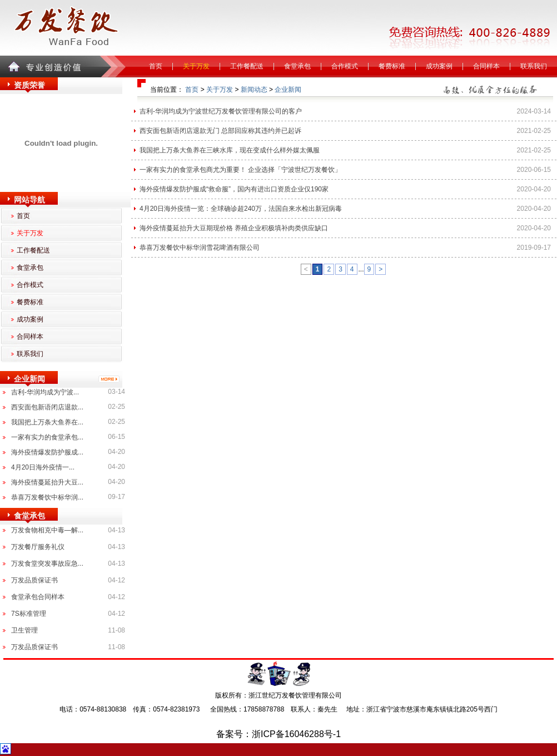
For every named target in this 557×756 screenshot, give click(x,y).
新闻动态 (254, 90)
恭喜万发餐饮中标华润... (47, 497)
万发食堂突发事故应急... (47, 564)
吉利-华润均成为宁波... (45, 392)
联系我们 (534, 66)
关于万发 (196, 66)
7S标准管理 (29, 614)
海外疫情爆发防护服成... (47, 452)
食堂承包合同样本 (38, 597)
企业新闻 (288, 90)
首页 (156, 66)
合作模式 (345, 66)
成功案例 (439, 66)
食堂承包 (297, 66)
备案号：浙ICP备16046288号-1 (278, 734)
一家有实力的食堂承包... (47, 437)
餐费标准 (392, 66)
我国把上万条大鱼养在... (47, 422)
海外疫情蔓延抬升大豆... (47, 482)
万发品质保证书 (34, 580)
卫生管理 (24, 630)
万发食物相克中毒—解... (47, 530)
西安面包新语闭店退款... (47, 407)
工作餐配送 (247, 66)
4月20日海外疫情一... (43, 467)
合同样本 (486, 66)
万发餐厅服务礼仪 (38, 547)
